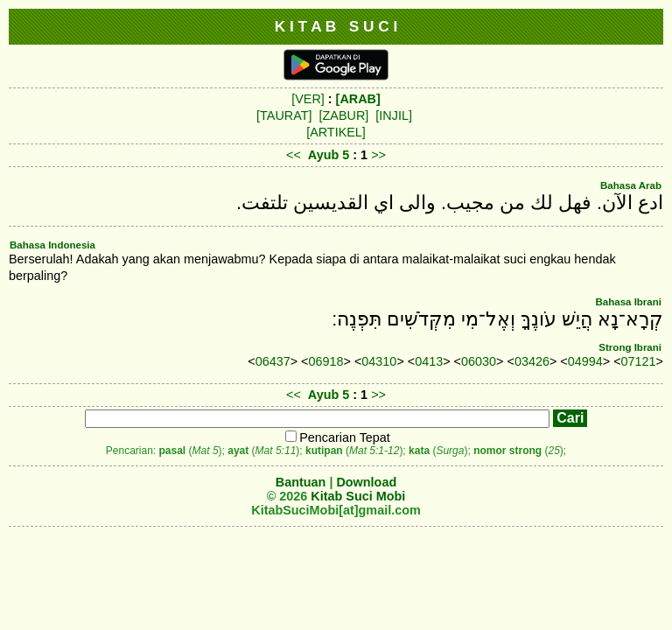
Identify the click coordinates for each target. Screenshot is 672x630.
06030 (479, 361)
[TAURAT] (284, 115)
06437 (273, 361)
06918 (326, 361)
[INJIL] (394, 115)
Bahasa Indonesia (52, 245)
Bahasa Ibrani (628, 302)
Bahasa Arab (631, 185)
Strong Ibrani (630, 347)
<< (294, 155)
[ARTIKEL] (336, 132)
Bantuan (301, 482)
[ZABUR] (344, 115)
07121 (639, 361)
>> (378, 155)
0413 (429, 361)
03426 (532, 361)
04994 (585, 361)
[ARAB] (358, 99)
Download (366, 482)
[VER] (308, 99)
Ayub (323, 155)
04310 (379, 361)
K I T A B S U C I (336, 26)
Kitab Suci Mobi (358, 496)
